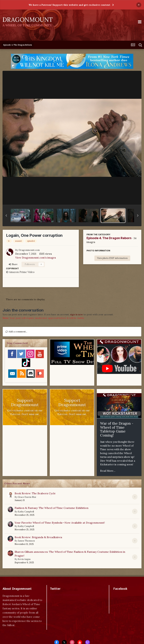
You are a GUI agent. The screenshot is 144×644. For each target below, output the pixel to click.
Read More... (108, 471)
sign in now (76, 314)
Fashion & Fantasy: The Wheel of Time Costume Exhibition (52, 508)
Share (13, 264)
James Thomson (26, 541)
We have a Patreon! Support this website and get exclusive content (69, 5)
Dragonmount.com (29, 250)
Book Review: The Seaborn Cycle (35, 493)
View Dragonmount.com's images (36, 258)
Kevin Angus (24, 559)
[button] (6, 216)
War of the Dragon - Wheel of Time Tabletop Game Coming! (117, 429)
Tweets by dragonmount (65, 595)
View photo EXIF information (112, 258)
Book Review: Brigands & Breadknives (38, 537)
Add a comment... (16, 332)
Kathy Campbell (26, 512)
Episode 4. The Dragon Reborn (109, 238)
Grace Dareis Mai (27, 497)
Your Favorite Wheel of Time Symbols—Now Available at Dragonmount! (60, 523)
